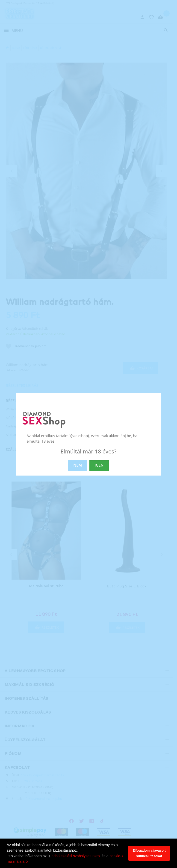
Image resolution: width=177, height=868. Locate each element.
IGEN (99, 465)
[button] (31, 862)
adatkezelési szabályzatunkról (76, 856)
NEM (78, 465)
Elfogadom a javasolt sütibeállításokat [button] (149, 853)
